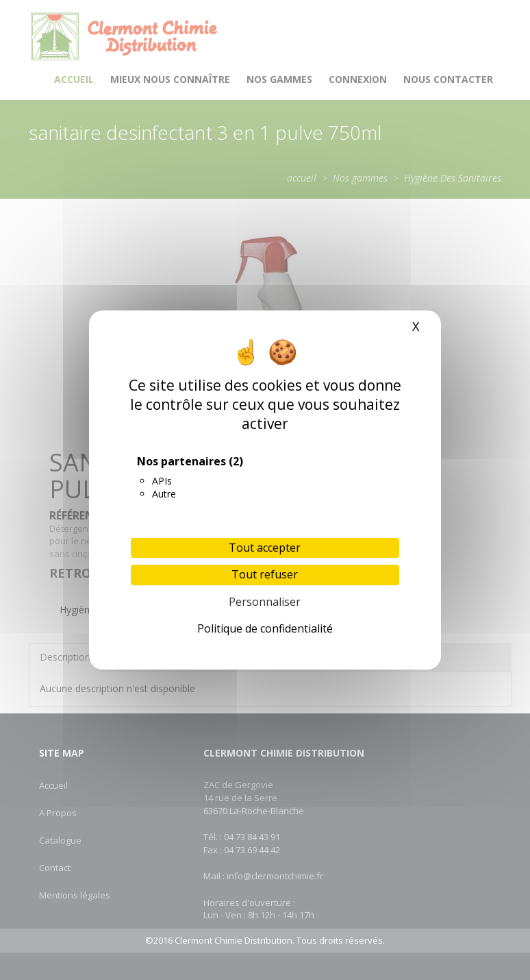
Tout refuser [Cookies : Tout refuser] (265, 574)
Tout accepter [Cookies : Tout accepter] (265, 548)
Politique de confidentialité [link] (265, 628)
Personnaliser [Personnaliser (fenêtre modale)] (265, 602)
